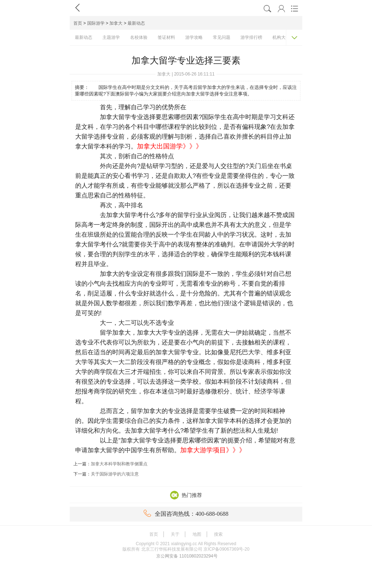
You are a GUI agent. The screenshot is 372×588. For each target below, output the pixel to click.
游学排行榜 (251, 37)
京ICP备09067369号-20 (227, 549)
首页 (78, 23)
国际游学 (96, 23)
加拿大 (116, 23)
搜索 (218, 534)
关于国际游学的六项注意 (115, 474)
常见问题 (222, 37)
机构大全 (281, 37)
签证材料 (166, 37)
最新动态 (136, 23)
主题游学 (111, 37)
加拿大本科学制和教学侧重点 (119, 464)
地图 (197, 534)
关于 (175, 534)
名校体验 (139, 37)
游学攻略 (194, 37)
